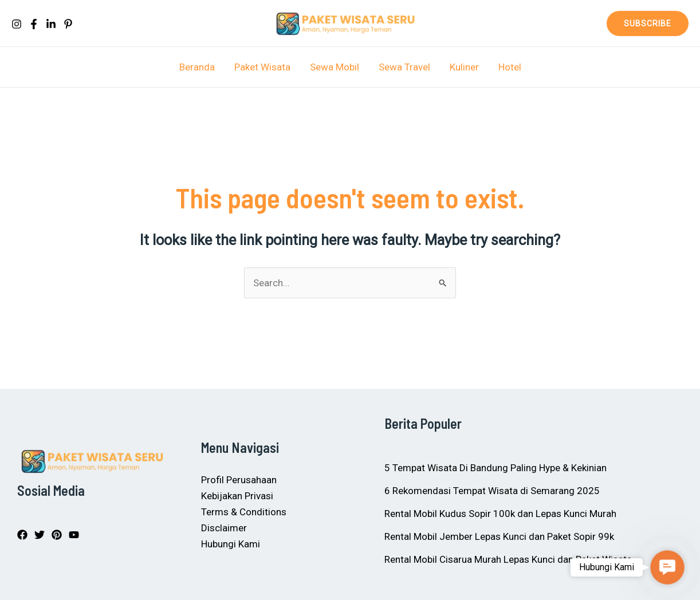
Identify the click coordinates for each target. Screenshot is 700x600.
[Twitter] (40, 535)
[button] (648, 23)
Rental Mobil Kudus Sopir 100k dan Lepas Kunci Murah (500, 514)
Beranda (197, 67)
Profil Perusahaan (239, 480)
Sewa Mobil (335, 67)
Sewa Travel (404, 67)
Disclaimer (224, 528)
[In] (51, 24)
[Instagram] (17, 24)
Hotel (510, 67)
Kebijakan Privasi (237, 496)
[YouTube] (74, 535)
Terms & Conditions (244, 512)
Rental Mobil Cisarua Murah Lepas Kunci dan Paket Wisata (508, 559)
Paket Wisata (262, 67)
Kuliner (464, 67)
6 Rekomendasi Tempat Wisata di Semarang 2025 (492, 491)
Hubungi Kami (231, 544)
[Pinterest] (68, 24)
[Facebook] (34, 24)
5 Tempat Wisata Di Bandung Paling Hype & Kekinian (495, 468)
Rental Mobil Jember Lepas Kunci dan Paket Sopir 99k (499, 536)
